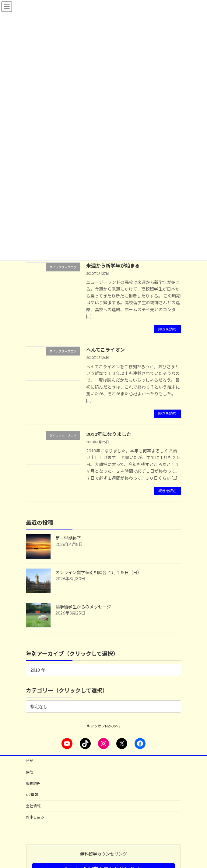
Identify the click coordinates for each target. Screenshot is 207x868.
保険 (30, 772)
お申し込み (35, 817)
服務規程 (33, 783)
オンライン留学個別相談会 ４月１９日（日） (98, 572)
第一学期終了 (68, 538)
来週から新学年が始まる (113, 266)
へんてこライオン (105, 350)
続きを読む (167, 329)
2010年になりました (109, 434)
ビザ (30, 761)
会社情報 (33, 806)
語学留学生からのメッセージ (83, 607)
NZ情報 (32, 795)
